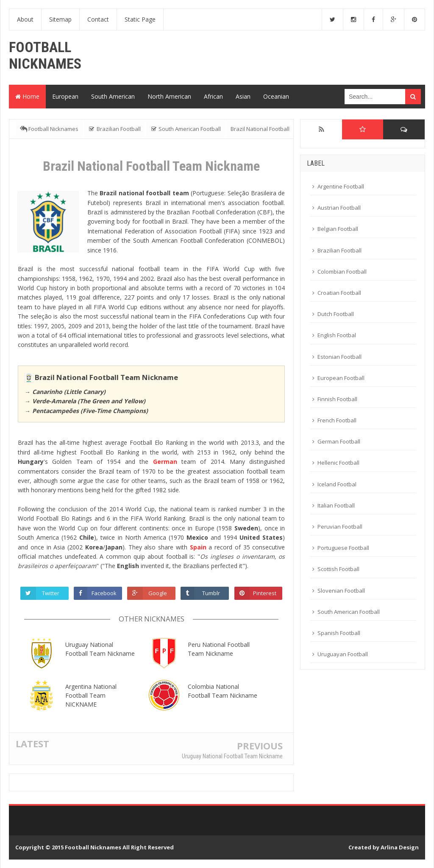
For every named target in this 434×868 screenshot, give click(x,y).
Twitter (51, 593)
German (165, 462)
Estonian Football (339, 357)
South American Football (349, 612)
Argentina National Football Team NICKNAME (91, 695)
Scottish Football (338, 569)
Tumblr (211, 593)
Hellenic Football (338, 463)
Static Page (140, 19)
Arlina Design (400, 847)
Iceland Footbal (337, 484)
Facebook (104, 593)
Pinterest (265, 593)
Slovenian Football (341, 591)
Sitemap (60, 19)
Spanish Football (339, 633)
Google (158, 593)
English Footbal (337, 335)
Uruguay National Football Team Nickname (100, 649)
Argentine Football (341, 186)
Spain (198, 547)
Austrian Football (339, 208)
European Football (341, 378)
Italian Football (336, 505)
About (25, 19)
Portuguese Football (343, 548)
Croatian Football (339, 293)
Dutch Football (336, 314)
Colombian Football (342, 272)
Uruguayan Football (343, 654)
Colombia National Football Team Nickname (223, 691)
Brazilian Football (339, 250)
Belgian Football (338, 229)
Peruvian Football (340, 527)
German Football (339, 441)
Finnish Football (337, 399)
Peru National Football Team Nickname (219, 649)
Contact (98, 19)
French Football (337, 420)
